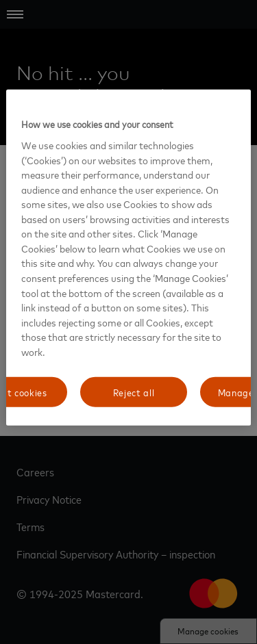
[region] (128, 258)
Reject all (134, 392)
